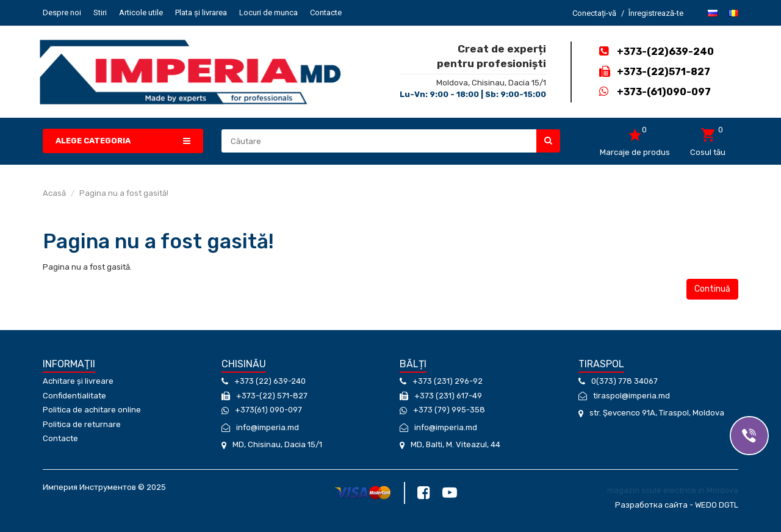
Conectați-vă (594, 13)
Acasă (54, 193)
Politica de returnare (82, 424)
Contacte (326, 13)
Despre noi (62, 13)
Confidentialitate (74, 396)
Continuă (712, 289)
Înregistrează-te (656, 13)
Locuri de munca (268, 13)
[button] (123, 141)
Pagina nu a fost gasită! (124, 193)
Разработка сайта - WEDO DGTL (677, 505)
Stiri (100, 13)
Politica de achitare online (92, 410)
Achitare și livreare (78, 381)
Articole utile (141, 13)
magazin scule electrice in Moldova (673, 490)
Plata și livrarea (201, 13)
